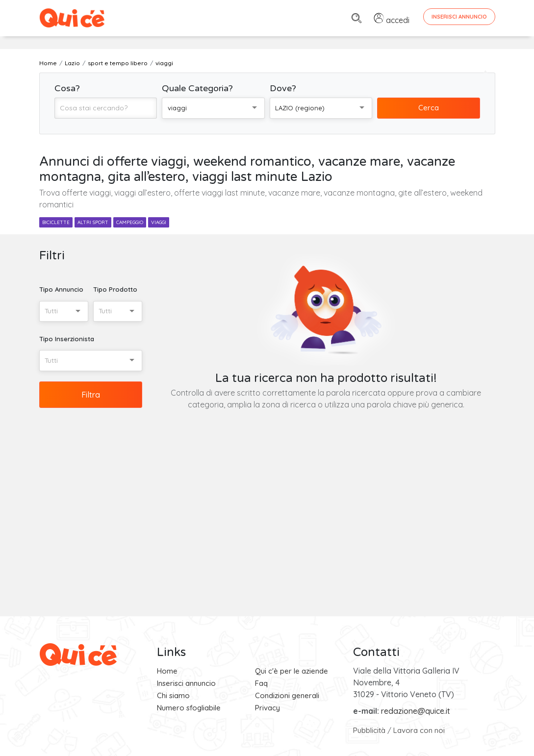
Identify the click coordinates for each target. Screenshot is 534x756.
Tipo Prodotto (115, 289)
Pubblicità (369, 730)
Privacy (267, 708)
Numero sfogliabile (189, 708)
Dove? (283, 88)
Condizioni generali (287, 695)
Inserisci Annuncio (459, 17)
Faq (261, 683)
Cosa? (67, 88)
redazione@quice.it (416, 711)
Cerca (429, 108)
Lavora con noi (419, 730)
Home (167, 671)
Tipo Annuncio (61, 289)
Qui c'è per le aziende (292, 671)
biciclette (56, 222)
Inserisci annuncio (186, 683)
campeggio (130, 222)
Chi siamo (173, 695)
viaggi (159, 222)
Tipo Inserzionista (67, 339)
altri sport (93, 222)
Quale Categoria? (197, 88)
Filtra (91, 395)
